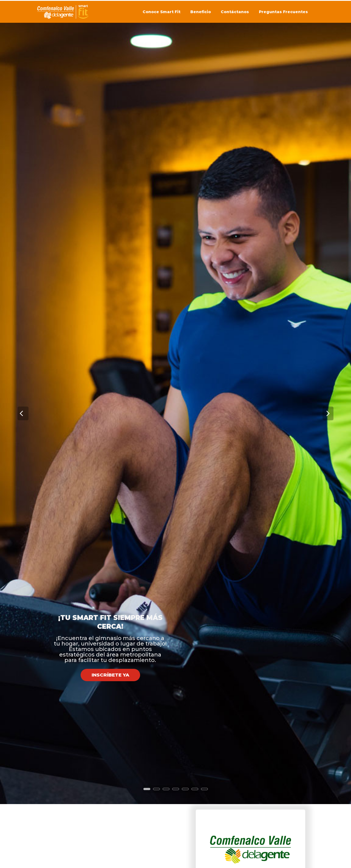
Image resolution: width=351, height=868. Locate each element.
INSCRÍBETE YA (110, 615)
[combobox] (250, 827)
